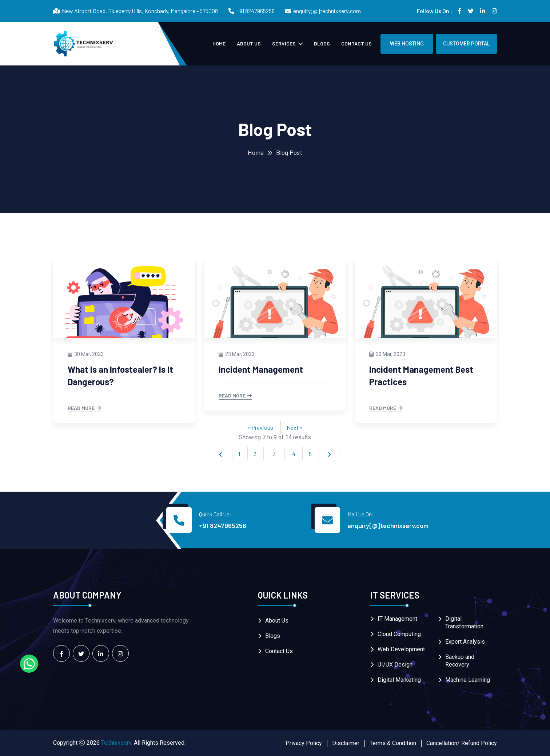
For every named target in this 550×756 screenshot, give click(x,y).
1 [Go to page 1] (240, 454)
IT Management (397, 619)
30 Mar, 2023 (86, 354)
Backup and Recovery (460, 661)
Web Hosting (407, 44)
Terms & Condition (393, 743)
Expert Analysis (465, 642)
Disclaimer (346, 743)
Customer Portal (466, 44)
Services (284, 43)
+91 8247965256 (256, 11)
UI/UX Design (395, 665)
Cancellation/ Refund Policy (462, 743)
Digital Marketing (399, 680)
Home (219, 43)
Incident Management (261, 369)
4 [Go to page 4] (294, 454)
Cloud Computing (399, 634)
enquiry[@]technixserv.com (327, 11)
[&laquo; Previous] (221, 454)
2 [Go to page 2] (256, 454)
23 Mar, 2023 (237, 354)
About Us (249, 43)
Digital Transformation (464, 623)
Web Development (401, 649)
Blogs (322, 43)
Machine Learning (468, 680)
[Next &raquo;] (330, 454)
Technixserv (116, 743)
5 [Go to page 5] (311, 454)
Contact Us (356, 43)
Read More (84, 408)
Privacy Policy (304, 743)
